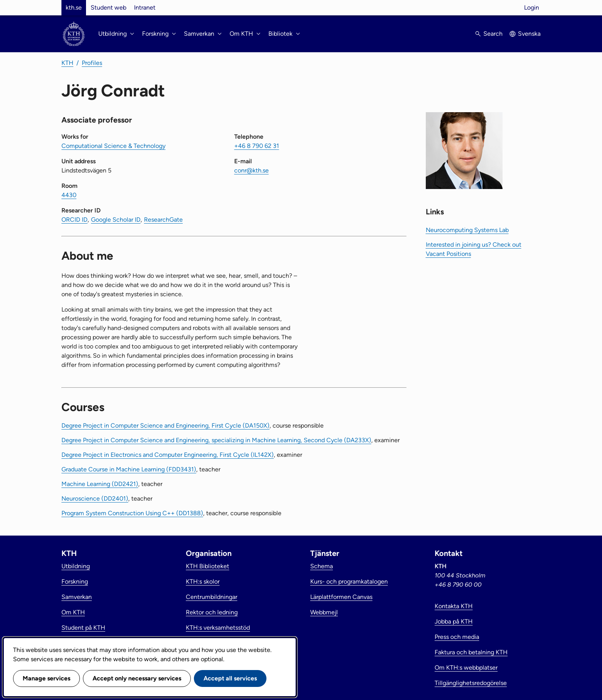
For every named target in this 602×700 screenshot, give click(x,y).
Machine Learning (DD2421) (100, 484)
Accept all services (230, 678)
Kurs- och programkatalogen (349, 581)
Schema (322, 566)
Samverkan (77, 597)
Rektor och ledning (212, 612)
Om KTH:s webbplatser (466, 668)
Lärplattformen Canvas (341, 597)
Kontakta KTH (454, 606)
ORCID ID (74, 220)
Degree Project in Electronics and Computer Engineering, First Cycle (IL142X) (168, 455)
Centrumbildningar (212, 597)
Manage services (46, 678)
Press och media (457, 637)
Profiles (92, 63)
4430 (69, 195)
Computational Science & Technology (113, 146)
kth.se (74, 7)
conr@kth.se (251, 170)
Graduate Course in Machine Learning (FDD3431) (129, 469)
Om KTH (73, 612)
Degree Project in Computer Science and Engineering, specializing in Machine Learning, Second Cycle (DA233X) (216, 440)
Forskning (75, 581)
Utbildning (76, 566)
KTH (67, 63)
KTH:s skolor (203, 581)
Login (532, 7)
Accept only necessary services (137, 678)
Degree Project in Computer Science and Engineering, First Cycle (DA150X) (165, 425)
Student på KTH (83, 628)
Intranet (145, 7)
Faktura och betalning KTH (471, 652)
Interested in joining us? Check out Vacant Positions (474, 249)
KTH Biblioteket (208, 566)
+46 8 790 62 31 (257, 146)
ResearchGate (163, 220)
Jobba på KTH (454, 621)
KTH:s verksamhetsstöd (218, 628)
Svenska (529, 34)
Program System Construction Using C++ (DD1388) (132, 513)
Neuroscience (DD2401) (95, 498)
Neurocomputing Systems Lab (467, 230)
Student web (108, 7)
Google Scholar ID (116, 220)
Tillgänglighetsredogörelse (471, 683)
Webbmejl (324, 612)
